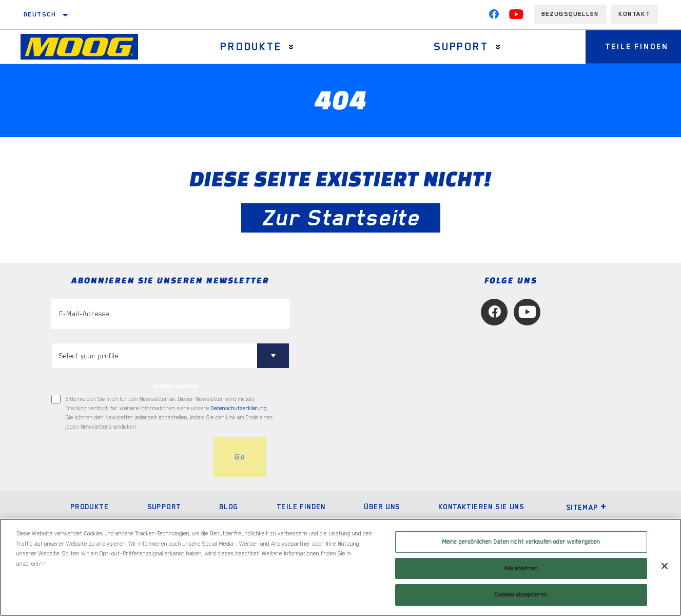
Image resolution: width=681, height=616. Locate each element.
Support (459, 47)
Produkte (250, 47)
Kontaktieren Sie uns (481, 507)
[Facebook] (494, 16)
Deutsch (40, 14)
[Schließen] (665, 566)
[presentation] (129, 457)
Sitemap (587, 507)
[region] (341, 567)
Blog (229, 507)
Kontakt (634, 14)
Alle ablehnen (521, 569)
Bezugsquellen (570, 14)
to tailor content (175, 386)
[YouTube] (516, 16)
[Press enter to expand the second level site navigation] (290, 47)
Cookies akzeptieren (521, 595)
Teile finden (301, 507)
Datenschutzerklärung (239, 408)
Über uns (382, 507)
